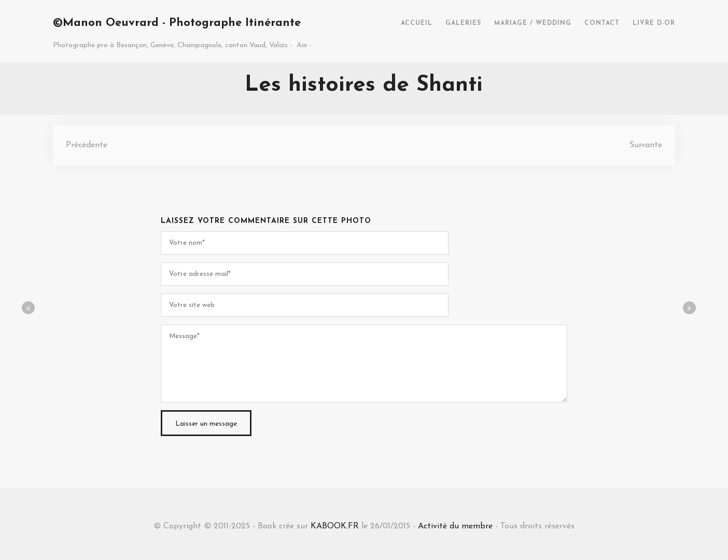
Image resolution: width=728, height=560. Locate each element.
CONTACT (602, 23)
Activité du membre (455, 526)
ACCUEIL (417, 23)
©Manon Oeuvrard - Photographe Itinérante (177, 23)
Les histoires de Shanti (364, 85)
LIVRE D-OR (654, 23)
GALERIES (463, 23)
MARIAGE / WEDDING (533, 23)
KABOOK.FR (335, 526)
